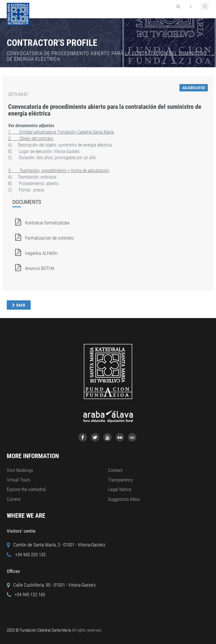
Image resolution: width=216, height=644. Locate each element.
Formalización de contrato (43, 238)
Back (21, 305)
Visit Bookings (20, 470)
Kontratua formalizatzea (41, 223)
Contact (115, 470)
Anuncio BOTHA (33, 268)
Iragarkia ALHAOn (35, 253)
